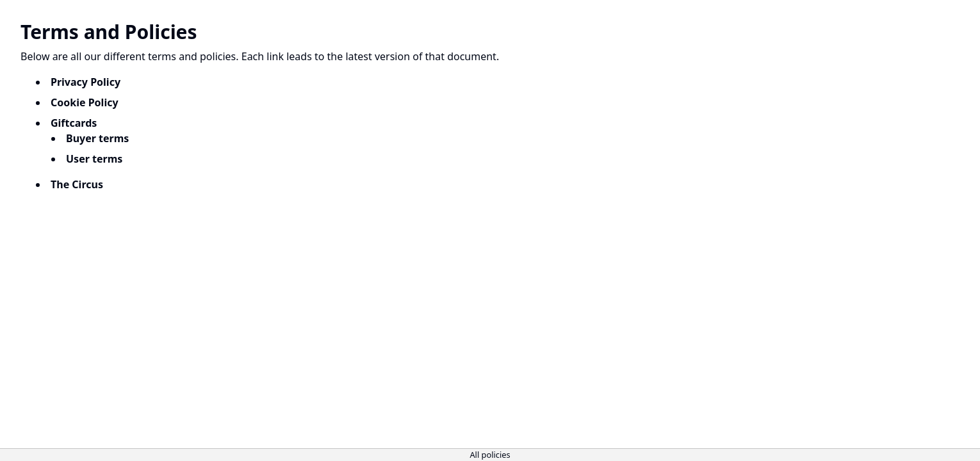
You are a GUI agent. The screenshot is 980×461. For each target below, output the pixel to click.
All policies (490, 455)
